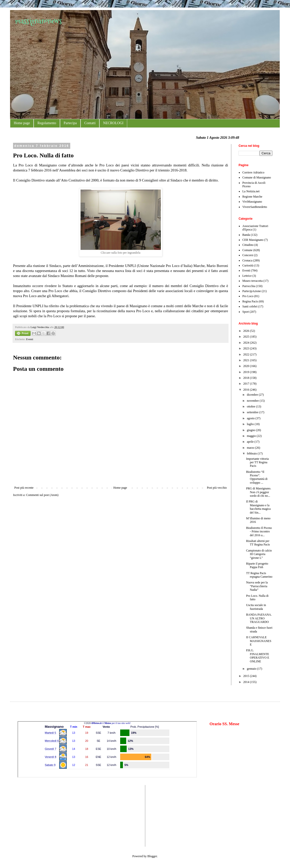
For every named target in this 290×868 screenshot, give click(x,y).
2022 (247, 354)
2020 (247, 366)
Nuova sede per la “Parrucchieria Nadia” (257, 586)
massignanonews (39, 21)
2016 (247, 390)
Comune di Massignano (257, 177)
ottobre (251, 406)
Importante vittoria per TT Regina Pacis (257, 462)
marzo (251, 448)
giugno (251, 430)
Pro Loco (248, 296)
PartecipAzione (252, 291)
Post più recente (24, 488)
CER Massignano (253, 240)
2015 (247, 676)
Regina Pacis (250, 301)
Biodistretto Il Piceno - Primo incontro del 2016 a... (259, 532)
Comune (247, 250)
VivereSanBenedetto (255, 207)
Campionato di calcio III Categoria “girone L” (259, 554)
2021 (247, 360)
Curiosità (248, 265)
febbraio (252, 453)
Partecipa (70, 123)
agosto (251, 418)
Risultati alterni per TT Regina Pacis (258, 543)
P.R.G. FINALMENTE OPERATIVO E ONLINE (258, 656)
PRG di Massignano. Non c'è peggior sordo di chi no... (259, 492)
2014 (247, 682)
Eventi (30, 339)
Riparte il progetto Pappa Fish (257, 565)
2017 (247, 384)
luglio (251, 424)
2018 (247, 378)
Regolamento (47, 123)
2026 (247, 331)
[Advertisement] (33, 815)
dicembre (253, 395)
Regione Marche (252, 197)
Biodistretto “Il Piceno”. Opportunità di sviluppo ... (257, 477)
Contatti (90, 123)
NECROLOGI (113, 123)
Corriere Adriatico (253, 172)
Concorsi (248, 255)
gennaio (252, 669)
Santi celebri (250, 306)
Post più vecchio (217, 488)
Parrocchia (249, 286)
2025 (247, 337)
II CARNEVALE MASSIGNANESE (259, 641)
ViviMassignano (252, 202)
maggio (252, 436)
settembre (253, 412)
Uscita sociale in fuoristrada (256, 607)
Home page (22, 123)
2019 (247, 372)
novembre (253, 401)
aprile (251, 442)
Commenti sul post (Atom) (42, 495)
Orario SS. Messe (224, 724)
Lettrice (247, 276)
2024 (247, 343)
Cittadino (248, 245)
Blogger (152, 856)
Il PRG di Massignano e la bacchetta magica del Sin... (258, 507)
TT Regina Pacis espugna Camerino (259, 575)
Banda (246, 235)
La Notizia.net (251, 191)
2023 (247, 348)
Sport (246, 312)
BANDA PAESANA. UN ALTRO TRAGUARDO (259, 618)
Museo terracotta (252, 281)
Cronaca (247, 260)
